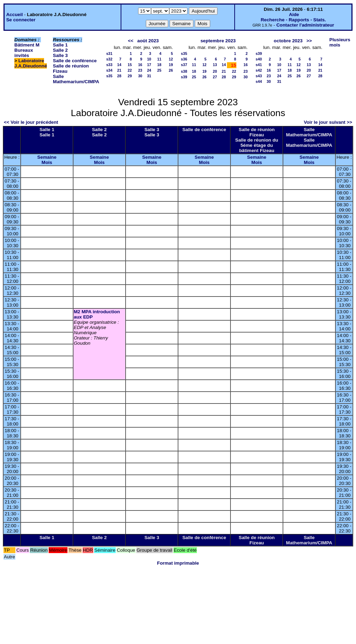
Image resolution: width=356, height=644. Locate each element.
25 (159, 70)
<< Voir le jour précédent (31, 122)
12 (171, 59)
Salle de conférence (75, 61)
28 (119, 76)
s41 (259, 65)
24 (149, 70)
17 (149, 65)
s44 (259, 81)
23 (140, 70)
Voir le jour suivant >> (328, 122)
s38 (184, 71)
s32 (109, 59)
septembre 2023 (218, 41)
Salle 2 (60, 50)
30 (140, 76)
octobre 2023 (288, 41)
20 (215, 71)
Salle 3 (60, 55)
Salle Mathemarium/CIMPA (76, 79)
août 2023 (148, 41)
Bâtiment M (27, 45)
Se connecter (21, 20)
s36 (184, 59)
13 (215, 65)
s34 (109, 70)
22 (130, 70)
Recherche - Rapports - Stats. (293, 20)
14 (119, 65)
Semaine (47, 157)
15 (130, 65)
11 (159, 59)
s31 (109, 53)
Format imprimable (178, 563)
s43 (259, 76)
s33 (109, 65)
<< (131, 41)
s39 (184, 77)
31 (149, 76)
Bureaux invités (24, 53)
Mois (47, 162)
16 (140, 65)
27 (215, 77)
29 (130, 76)
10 (149, 59)
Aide (294, 15)
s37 (184, 65)
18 (159, 65)
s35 (109, 76)
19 (171, 65)
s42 (259, 70)
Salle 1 (60, 45)
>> (309, 41)
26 (171, 70)
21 (119, 70)
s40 (259, 59)
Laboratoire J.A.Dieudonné (31, 63)
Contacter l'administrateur (305, 25)
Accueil (15, 15)
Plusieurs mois (340, 42)
